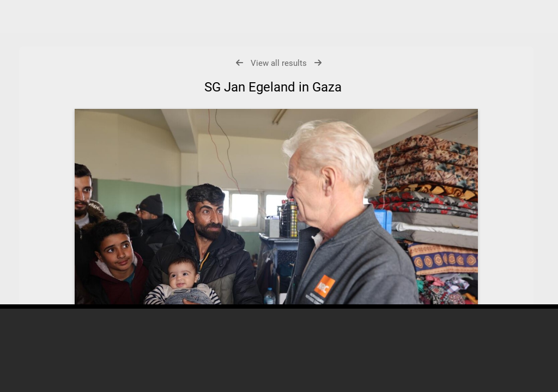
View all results (279, 63)
